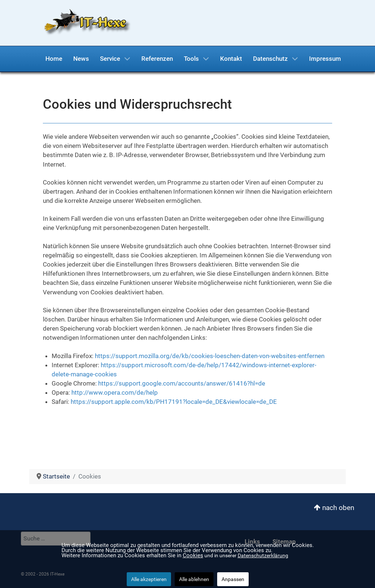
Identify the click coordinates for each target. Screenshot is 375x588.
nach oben (334, 508)
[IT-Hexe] (85, 22)
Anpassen (233, 579)
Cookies (193, 555)
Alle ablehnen (194, 579)
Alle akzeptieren (149, 579)
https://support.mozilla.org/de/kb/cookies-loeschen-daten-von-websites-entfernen (210, 356)
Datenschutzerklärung (263, 555)
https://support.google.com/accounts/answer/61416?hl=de (182, 383)
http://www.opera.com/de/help (115, 392)
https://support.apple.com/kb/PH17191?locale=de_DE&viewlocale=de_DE (174, 402)
